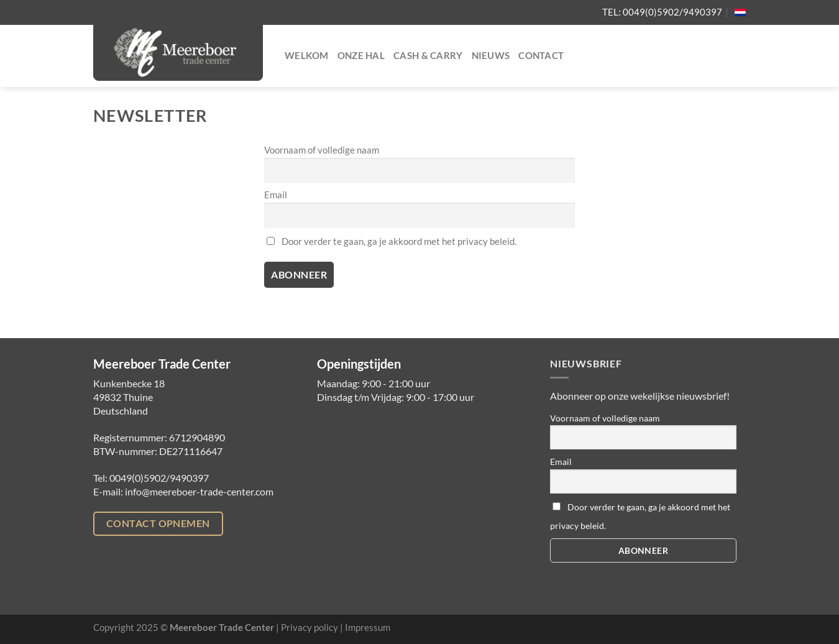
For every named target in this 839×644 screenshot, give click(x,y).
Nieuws (491, 56)
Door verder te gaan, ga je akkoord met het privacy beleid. (392, 241)
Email (276, 195)
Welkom (307, 56)
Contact (541, 56)
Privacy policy (309, 628)
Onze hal (361, 56)
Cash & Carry (428, 56)
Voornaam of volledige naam (322, 150)
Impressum (368, 628)
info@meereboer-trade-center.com (199, 491)
